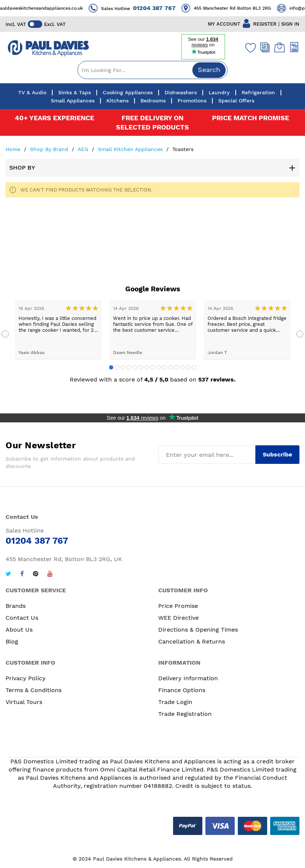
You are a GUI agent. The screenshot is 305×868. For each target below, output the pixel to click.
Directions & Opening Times (198, 630)
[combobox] (152, 70)
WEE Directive (178, 618)
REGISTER (265, 24)
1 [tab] (111, 367)
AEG (84, 149)
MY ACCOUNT (224, 24)
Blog (12, 641)
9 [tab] (159, 367)
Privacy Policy (26, 678)
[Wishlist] (249, 48)
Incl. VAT (16, 24)
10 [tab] (165, 367)
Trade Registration (185, 714)
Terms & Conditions (34, 690)
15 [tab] (194, 367)
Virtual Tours (24, 702)
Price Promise (178, 606)
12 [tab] (176, 367)
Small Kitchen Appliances (131, 149)
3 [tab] (123, 367)
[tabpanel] (58, 330)
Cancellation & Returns (192, 641)
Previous (5, 334)
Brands (16, 606)
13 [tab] (182, 367)
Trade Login (175, 702)
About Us (19, 630)
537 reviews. (217, 379)
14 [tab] (188, 367)
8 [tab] (153, 367)
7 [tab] (147, 367)
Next (300, 334)
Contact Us (22, 618)
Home (14, 149)
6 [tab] (141, 367)
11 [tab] (170, 367)
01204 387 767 (169, 8)
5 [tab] (135, 367)
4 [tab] (129, 367)
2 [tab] (117, 367)
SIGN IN (290, 24)
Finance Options (182, 690)
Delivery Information (188, 678)
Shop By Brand (50, 149)
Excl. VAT (55, 24)
